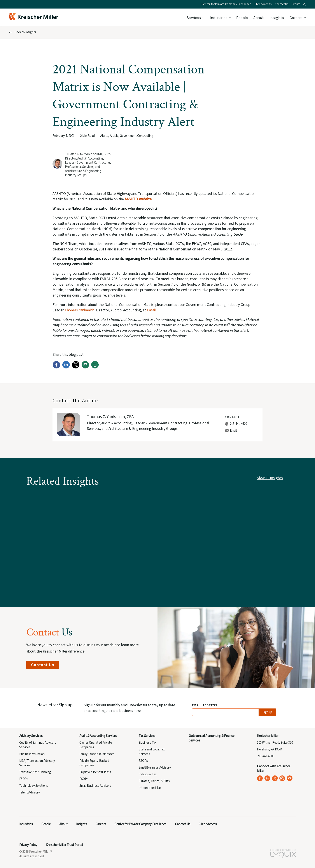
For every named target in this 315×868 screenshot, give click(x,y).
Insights (277, 18)
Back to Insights (25, 32)
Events (296, 4)
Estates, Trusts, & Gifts (154, 781)
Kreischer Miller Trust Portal (64, 845)
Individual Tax (148, 774)
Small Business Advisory (95, 786)
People (242, 18)
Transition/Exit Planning (35, 772)
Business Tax (148, 743)
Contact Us (282, 4)
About (258, 18)
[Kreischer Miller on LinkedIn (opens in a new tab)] (267, 778)
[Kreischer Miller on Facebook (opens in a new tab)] (260, 778)
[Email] (85, 367)
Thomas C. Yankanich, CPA (88, 154)
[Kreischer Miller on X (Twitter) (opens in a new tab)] (275, 778)
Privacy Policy (28, 845)
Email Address (205, 706)
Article (114, 136)
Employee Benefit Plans (95, 772)
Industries (219, 18)
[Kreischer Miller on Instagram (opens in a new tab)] (282, 778)
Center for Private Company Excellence (226, 4)
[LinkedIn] (66, 367)
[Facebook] (56, 367)
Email (233, 431)
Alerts (104, 136)
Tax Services (147, 736)
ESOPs (24, 779)
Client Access (263, 4)
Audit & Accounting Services (98, 736)
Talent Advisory (30, 792)
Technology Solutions (34, 786)
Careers (296, 18)
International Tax (150, 788)
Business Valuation (32, 754)
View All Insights (270, 478)
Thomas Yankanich (79, 310)
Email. (152, 310)
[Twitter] (76, 367)
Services (194, 18)
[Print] (95, 367)
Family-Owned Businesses (97, 754)
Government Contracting (136, 136)
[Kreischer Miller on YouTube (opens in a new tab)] (290, 778)
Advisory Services (31, 736)
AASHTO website (138, 199)
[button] (305, 4)
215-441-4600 (238, 424)
